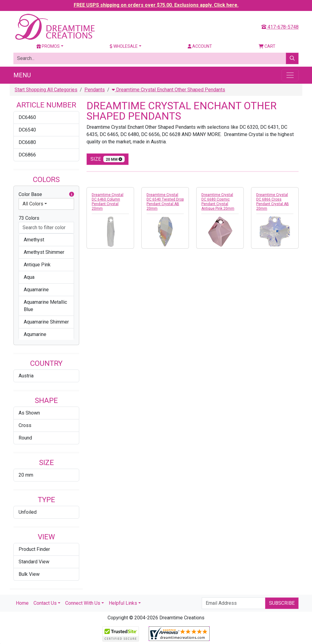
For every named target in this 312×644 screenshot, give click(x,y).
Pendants (95, 90)
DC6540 (27, 130)
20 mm (26, 475)
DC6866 (27, 155)
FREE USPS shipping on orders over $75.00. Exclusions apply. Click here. (156, 5)
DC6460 (27, 117)
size (108, 159)
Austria (26, 376)
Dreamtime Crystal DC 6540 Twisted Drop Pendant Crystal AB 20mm (165, 202)
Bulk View (29, 574)
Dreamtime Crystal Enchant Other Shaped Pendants (168, 90)
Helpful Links (123, 603)
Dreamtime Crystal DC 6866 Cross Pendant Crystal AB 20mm (273, 202)
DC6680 (27, 142)
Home (22, 603)
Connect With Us (83, 603)
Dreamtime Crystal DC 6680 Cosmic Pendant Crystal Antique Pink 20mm (218, 202)
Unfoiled (28, 512)
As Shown (29, 413)
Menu (22, 75)
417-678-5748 (280, 27)
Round (25, 438)
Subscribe (282, 603)
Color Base (46, 194)
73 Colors (29, 218)
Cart (267, 46)
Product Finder (34, 549)
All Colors (33, 204)
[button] (72, 194)
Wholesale (124, 46)
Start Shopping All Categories (46, 90)
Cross (25, 425)
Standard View (34, 562)
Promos (48, 46)
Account (200, 46)
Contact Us (45, 603)
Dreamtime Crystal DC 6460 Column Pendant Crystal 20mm (108, 202)
